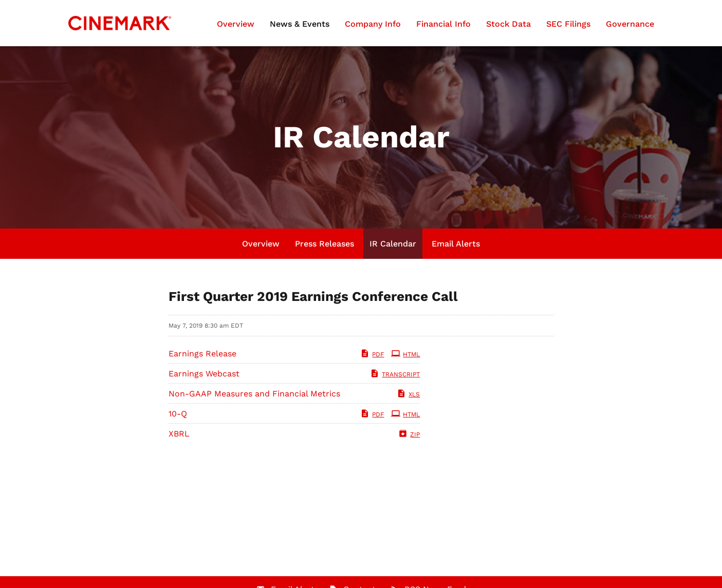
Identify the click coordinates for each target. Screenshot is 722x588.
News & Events (300, 24)
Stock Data (508, 24)
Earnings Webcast (204, 374)
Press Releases (325, 244)
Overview (236, 24)
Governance (630, 24)
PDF (372, 354)
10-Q (178, 414)
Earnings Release (202, 354)
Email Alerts (456, 244)
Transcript (395, 374)
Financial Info (443, 24)
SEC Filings (568, 24)
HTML (405, 354)
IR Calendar (393, 244)
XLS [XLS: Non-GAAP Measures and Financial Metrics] (408, 394)
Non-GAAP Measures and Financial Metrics (254, 394)
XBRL (179, 434)
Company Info (373, 24)
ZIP (409, 434)
